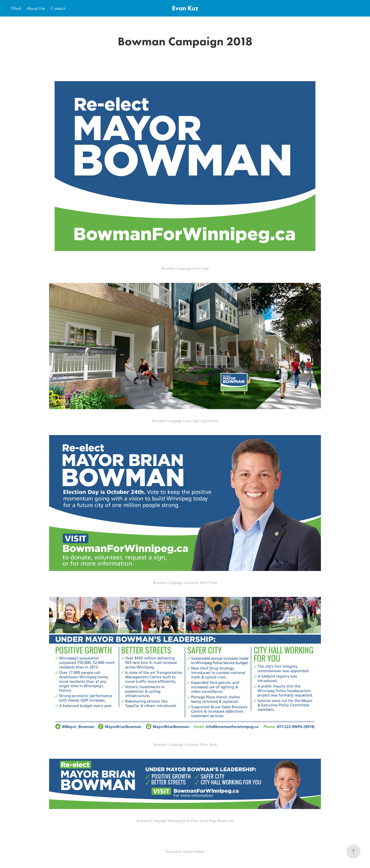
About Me (36, 8)
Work (16, 8)
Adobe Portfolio (194, 851)
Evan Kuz (185, 8)
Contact (58, 8)
